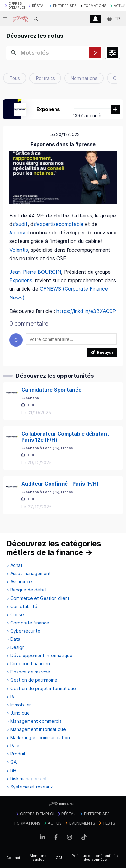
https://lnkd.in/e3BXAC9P (86, 311)
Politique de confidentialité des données (95, 858)
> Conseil (16, 615)
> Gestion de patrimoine (32, 680)
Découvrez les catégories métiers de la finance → (54, 548)
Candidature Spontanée (51, 390)
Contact (13, 858)
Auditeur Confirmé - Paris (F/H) (60, 484)
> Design (16, 647)
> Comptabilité (22, 607)
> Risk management (27, 779)
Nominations (84, 78)
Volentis (19, 250)
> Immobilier (19, 705)
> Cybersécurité (23, 631)
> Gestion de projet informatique (41, 689)
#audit (20, 224)
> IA (10, 697)
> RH (11, 771)
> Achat (14, 565)
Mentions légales (38, 858)
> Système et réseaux (30, 787)
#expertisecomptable (59, 224)
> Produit (16, 754)
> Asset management (29, 574)
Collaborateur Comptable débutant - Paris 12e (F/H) (67, 437)
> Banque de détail (26, 590)
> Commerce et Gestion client (38, 598)
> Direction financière (29, 664)
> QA (11, 762)
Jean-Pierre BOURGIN (35, 272)
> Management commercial (34, 721)
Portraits (45, 78)
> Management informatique (36, 729)
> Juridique (18, 713)
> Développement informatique (39, 656)
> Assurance (19, 582)
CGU (60, 858)
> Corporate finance (28, 623)
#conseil (19, 233)
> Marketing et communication (38, 738)
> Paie (13, 746)
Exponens (48, 109)
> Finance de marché (28, 672)
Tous (15, 78)
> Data (13, 639)
